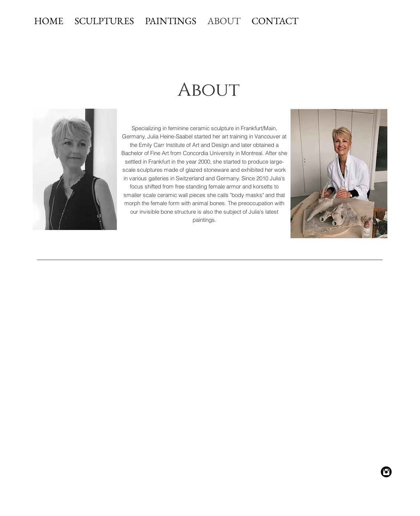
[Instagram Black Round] (386, 472)
